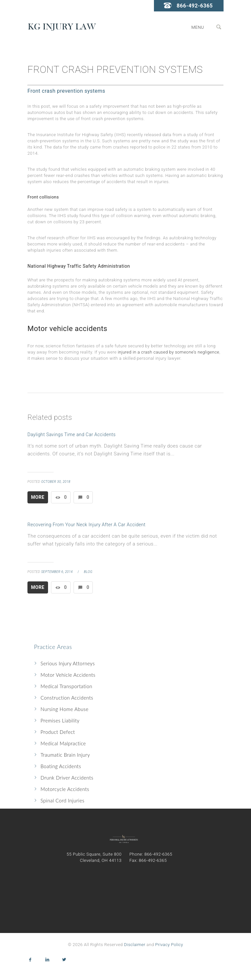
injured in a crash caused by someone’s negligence (168, 352)
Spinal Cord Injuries (62, 800)
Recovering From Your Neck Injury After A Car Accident (86, 525)
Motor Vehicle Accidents (68, 675)
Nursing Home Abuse (65, 709)
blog (88, 572)
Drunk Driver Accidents (67, 778)
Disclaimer (135, 945)
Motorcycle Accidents (65, 789)
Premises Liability (60, 720)
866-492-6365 (195, 6)
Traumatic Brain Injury (65, 755)
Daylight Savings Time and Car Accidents (72, 435)
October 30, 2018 (56, 482)
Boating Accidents (61, 766)
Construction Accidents (67, 698)
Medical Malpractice (63, 743)
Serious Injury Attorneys (68, 663)
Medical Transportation (66, 686)
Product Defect (58, 732)
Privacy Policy (169, 945)
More (38, 497)
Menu (198, 27)
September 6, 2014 (57, 572)
